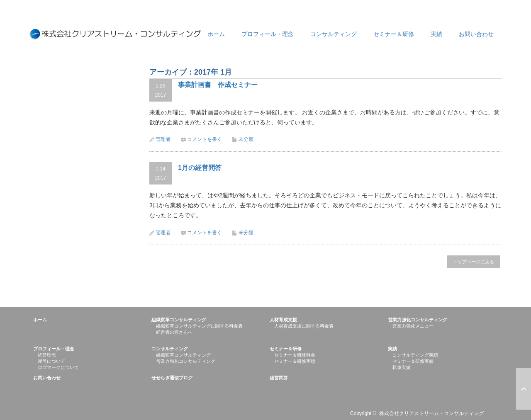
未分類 (246, 139)
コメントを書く (205, 139)
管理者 (163, 139)
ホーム (216, 34)
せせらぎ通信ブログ (172, 378)
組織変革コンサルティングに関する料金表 (199, 326)
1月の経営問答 (200, 168)
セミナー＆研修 (394, 34)
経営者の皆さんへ (174, 332)
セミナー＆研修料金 (295, 355)
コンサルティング (334, 34)
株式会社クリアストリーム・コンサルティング (431, 413)
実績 (436, 34)
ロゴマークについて (58, 367)
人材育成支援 (283, 320)
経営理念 (47, 355)
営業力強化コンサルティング (418, 320)
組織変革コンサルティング (179, 320)
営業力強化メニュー (413, 326)
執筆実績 (402, 367)
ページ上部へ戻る (524, 389)
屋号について (51, 361)
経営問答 (279, 378)
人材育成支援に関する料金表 (304, 326)
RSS (497, 415)
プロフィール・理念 (268, 34)
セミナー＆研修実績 (295, 361)
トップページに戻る (474, 262)
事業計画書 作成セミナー (218, 85)
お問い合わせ (476, 34)
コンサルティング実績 (415, 355)
